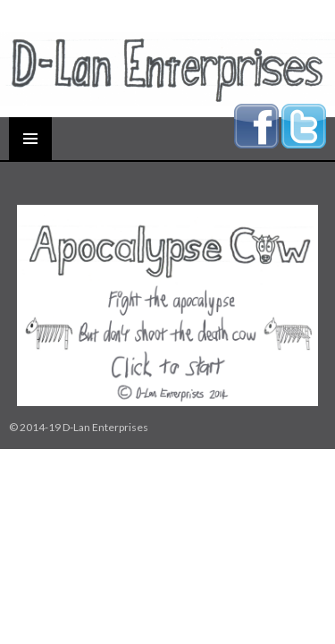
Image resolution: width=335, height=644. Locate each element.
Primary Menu (30, 139)
